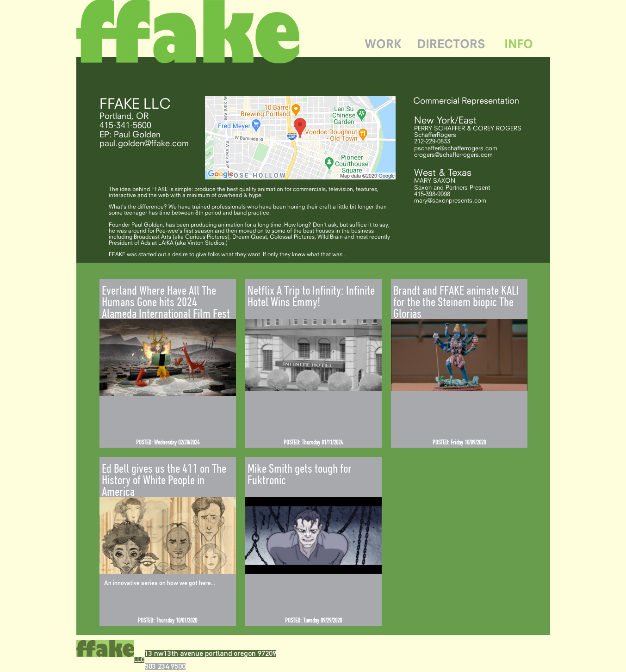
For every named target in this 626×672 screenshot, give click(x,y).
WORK (383, 44)
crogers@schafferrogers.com (453, 154)
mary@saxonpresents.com (450, 200)
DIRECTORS (451, 44)
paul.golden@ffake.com (144, 143)
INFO (519, 44)
